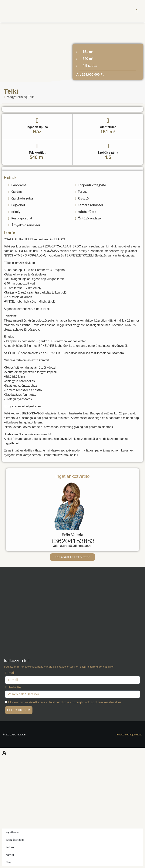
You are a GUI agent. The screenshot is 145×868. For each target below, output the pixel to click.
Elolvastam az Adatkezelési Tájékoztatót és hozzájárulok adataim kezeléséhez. (65, 702)
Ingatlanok (12, 832)
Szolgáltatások (15, 840)
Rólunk (10, 847)
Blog (8, 862)
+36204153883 (73, 541)
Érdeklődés (13, 688)
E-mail (10, 673)
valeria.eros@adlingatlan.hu (73, 546)
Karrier (10, 855)
